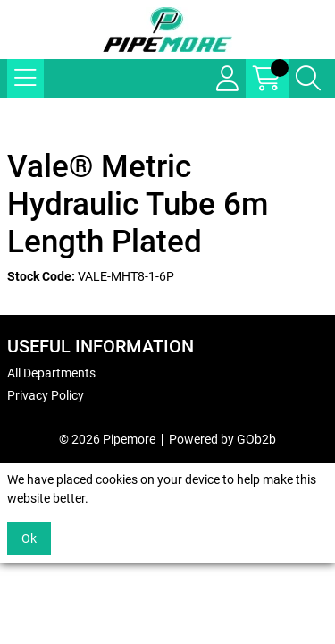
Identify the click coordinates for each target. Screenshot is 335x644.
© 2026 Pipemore (107, 439)
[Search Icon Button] (308, 79)
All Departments (51, 373)
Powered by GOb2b (222, 439)
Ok (29, 538)
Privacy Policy (46, 395)
